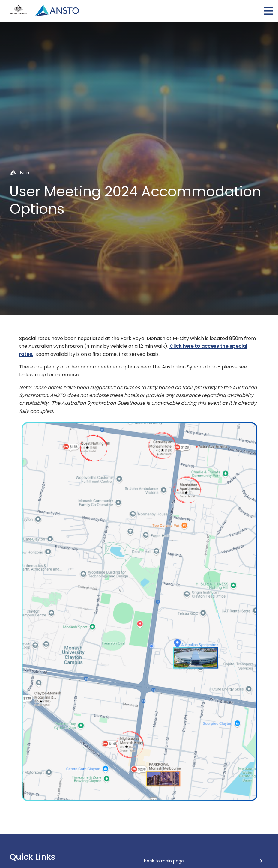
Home (24, 172)
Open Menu (268, 11)
